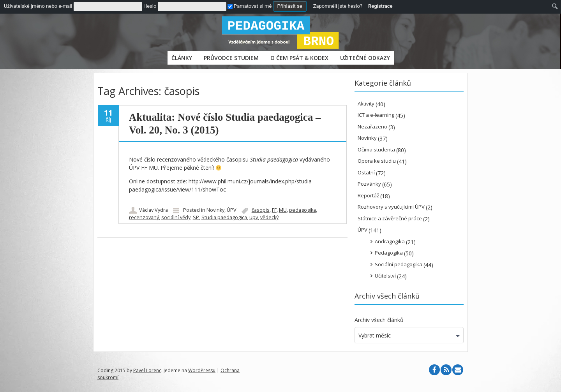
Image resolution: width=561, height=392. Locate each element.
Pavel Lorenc (147, 370)
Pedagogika (389, 253)
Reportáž (368, 195)
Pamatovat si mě (250, 6)
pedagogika (303, 210)
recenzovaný (144, 217)
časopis (261, 210)
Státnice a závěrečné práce (390, 218)
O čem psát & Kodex (299, 58)
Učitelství (385, 276)
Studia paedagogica (224, 217)
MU (283, 210)
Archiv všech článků (379, 320)
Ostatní (366, 172)
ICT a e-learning (376, 115)
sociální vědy (176, 217)
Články (182, 58)
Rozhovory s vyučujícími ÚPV (391, 207)
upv (254, 217)
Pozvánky (369, 184)
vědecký (269, 217)
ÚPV (232, 210)
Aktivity (366, 104)
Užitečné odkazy (365, 58)
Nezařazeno (372, 127)
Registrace (380, 6)
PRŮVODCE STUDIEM (231, 58)
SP (196, 217)
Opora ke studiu (377, 161)
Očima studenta (376, 149)
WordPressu (202, 370)
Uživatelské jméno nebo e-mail (38, 6)
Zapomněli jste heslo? (338, 6)
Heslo (150, 6)
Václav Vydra (153, 210)
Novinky (215, 210)
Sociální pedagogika (399, 264)
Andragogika (390, 241)
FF (274, 210)
